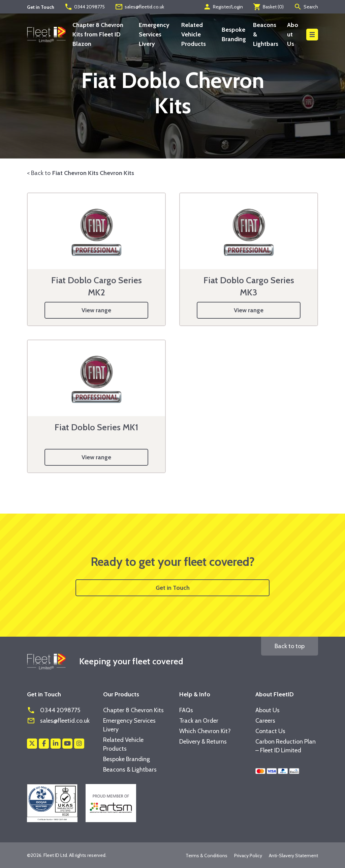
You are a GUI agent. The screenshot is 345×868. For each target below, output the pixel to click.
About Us (293, 34)
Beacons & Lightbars (130, 770)
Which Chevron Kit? (205, 731)
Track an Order (199, 721)
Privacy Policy (248, 856)
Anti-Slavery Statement (293, 856)
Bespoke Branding (127, 759)
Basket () (268, 7)
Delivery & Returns (203, 742)
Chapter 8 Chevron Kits (133, 710)
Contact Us (270, 731)
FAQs (186, 710)
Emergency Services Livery (154, 34)
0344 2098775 (85, 7)
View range (96, 310)
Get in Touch (173, 588)
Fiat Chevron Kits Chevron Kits (93, 173)
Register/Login (223, 7)
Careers (265, 721)
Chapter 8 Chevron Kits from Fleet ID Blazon (98, 34)
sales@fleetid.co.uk (139, 7)
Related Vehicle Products (194, 34)
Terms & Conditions (207, 856)
